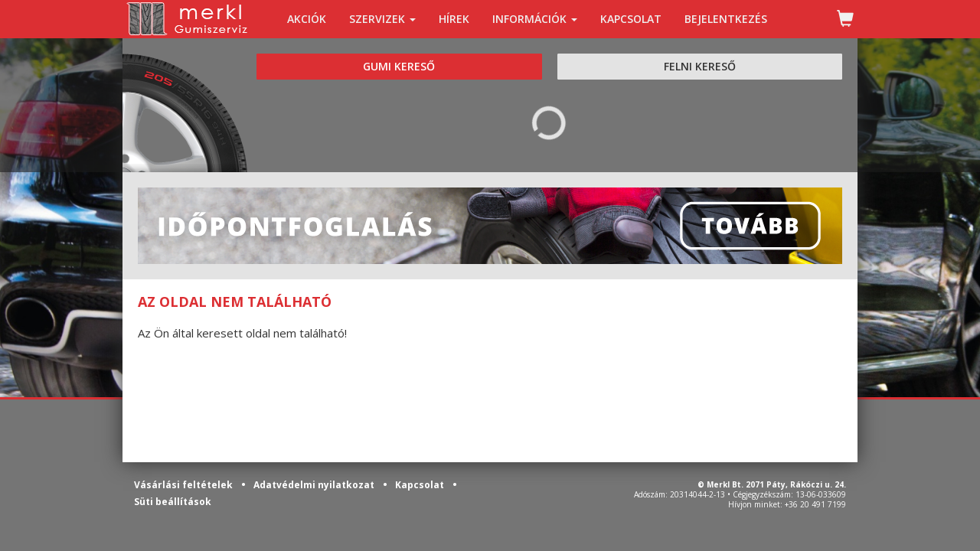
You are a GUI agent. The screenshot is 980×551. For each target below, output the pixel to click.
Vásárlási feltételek (185, 485)
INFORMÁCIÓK (535, 19)
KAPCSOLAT (631, 19)
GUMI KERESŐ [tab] (399, 66)
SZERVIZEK (382, 19)
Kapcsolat (421, 485)
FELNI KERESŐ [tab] (700, 66)
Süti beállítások (173, 502)
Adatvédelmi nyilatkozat (315, 485)
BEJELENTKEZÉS (726, 19)
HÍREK (454, 19)
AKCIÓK (307, 19)
